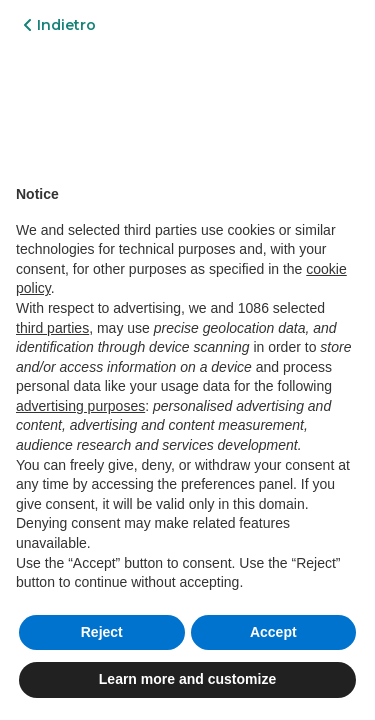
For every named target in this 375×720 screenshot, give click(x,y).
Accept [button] (273, 632)
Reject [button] (102, 632)
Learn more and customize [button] (187, 679)
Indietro (60, 25)
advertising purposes (80, 406)
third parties (52, 328)
